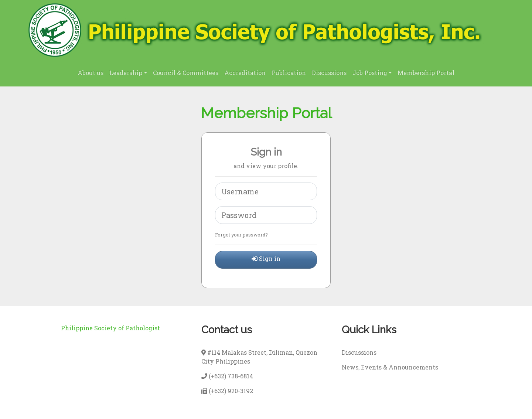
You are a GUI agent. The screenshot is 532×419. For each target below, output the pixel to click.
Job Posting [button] (370, 73)
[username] (266, 191)
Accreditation (245, 73)
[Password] (266, 215)
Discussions (329, 73)
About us (91, 73)
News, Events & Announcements (390, 367)
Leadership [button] (126, 73)
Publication (289, 73)
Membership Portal (426, 73)
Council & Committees (186, 73)
